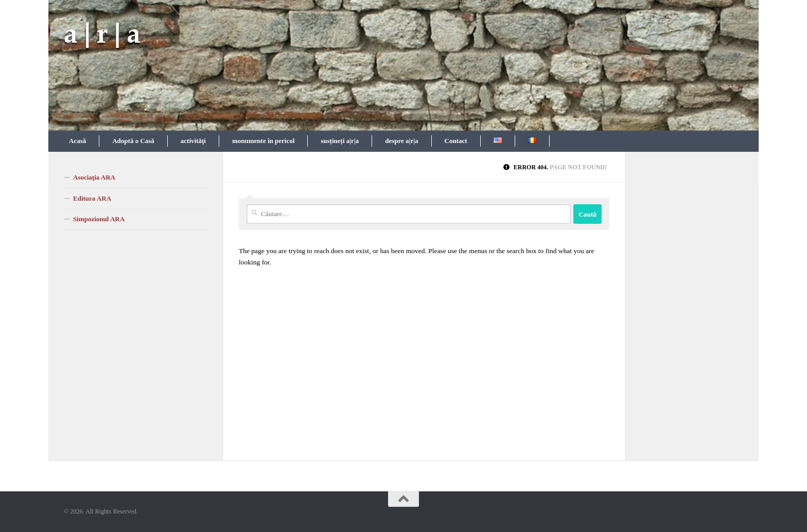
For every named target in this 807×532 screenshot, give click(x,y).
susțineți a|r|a (340, 141)
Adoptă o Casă (133, 141)
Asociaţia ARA (94, 177)
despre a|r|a (401, 141)
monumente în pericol (263, 141)
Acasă (77, 141)
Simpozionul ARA (99, 219)
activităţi (193, 141)
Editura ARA (92, 198)
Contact (456, 141)
